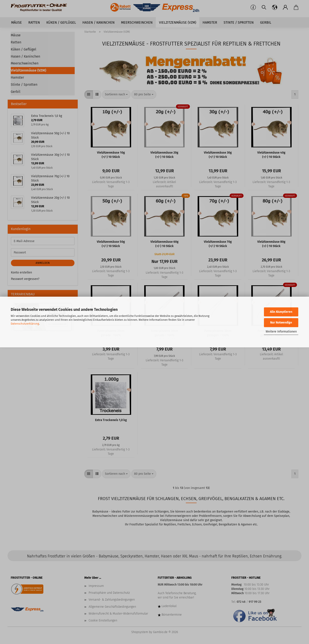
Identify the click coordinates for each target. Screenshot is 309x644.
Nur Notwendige (281, 323)
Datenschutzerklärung (25, 324)
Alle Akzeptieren (281, 312)
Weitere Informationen (281, 332)
